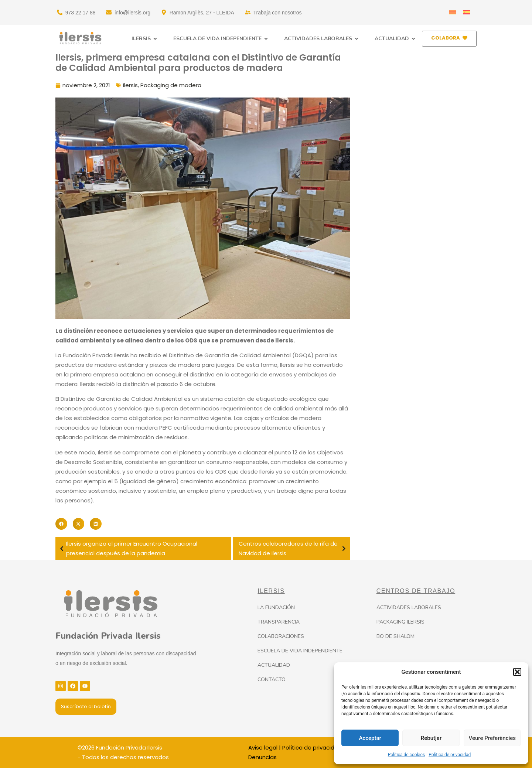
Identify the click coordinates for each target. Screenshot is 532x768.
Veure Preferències (492, 738)
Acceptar (370, 738)
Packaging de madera (171, 85)
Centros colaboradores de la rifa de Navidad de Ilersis (294, 548)
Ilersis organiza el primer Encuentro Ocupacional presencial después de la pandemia (127, 548)
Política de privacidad (450, 755)
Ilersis (130, 85)
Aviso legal (263, 747)
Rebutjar (431, 738)
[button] (517, 672)
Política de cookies (407, 755)
